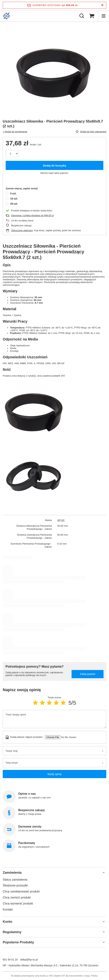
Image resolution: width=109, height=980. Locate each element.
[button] (54, 873)
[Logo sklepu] (6, 16)
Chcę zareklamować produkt (21, 891)
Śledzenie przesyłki (15, 885)
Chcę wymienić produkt (18, 904)
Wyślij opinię (55, 774)
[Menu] (104, 16)
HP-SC (61, 520)
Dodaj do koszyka (54, 165)
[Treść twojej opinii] (54, 719)
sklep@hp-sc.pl (29, 960)
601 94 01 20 (10, 960)
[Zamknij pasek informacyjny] (102, 5)
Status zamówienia (15, 880)
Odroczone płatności (22, 230)
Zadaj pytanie (88, 674)
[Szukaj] (82, 16)
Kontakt (8, 910)
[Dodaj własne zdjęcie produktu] (67, 737)
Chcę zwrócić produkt (17, 897)
